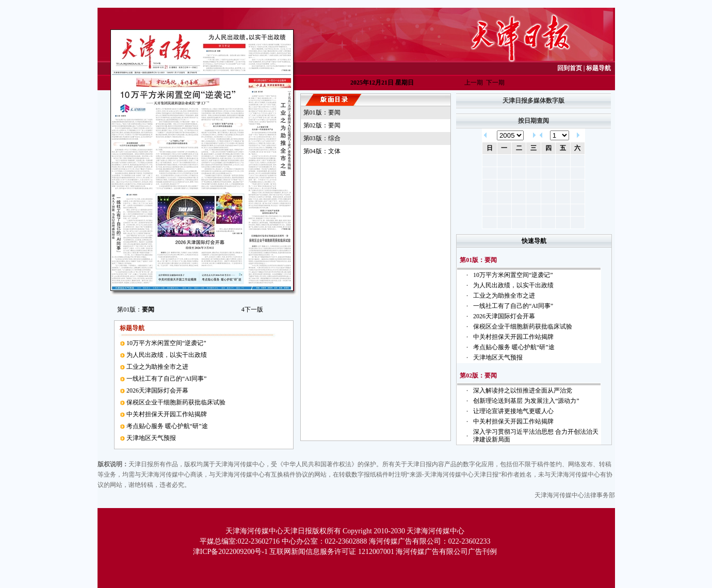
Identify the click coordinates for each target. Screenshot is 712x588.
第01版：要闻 (322, 112)
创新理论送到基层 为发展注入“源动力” (526, 401)
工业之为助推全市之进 (157, 367)
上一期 (474, 83)
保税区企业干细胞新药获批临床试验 (176, 402)
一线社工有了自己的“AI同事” (166, 379)
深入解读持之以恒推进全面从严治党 (523, 390)
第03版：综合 (322, 138)
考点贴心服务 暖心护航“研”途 (167, 426)
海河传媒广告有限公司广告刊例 (446, 552)
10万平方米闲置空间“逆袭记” (166, 343)
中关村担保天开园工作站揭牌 (167, 414)
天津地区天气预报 (151, 438)
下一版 (252, 309)
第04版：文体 (322, 151)
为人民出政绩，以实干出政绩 (167, 355)
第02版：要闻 (322, 125)
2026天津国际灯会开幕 (157, 390)
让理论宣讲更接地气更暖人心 (513, 411)
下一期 (495, 83)
